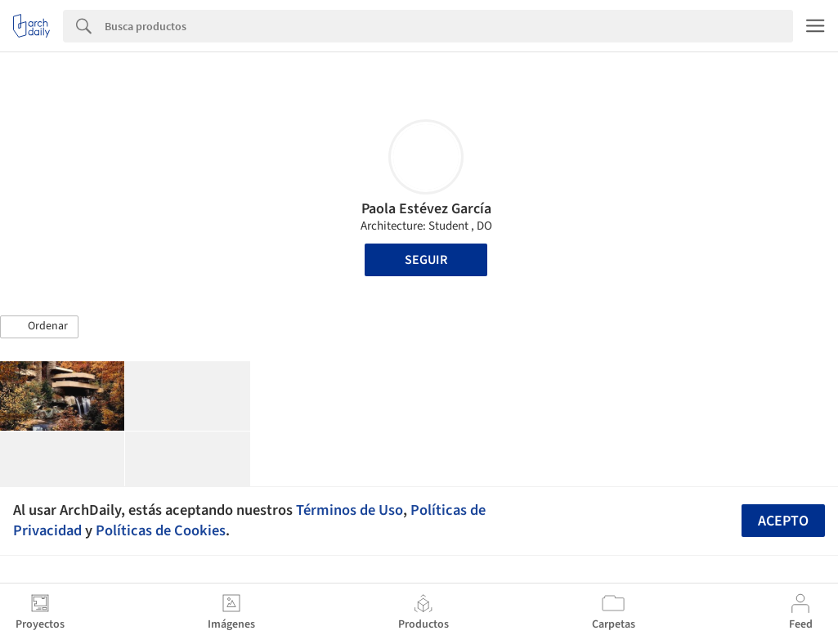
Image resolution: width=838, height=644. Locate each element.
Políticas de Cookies (161, 530)
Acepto (783, 521)
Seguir (426, 260)
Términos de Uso (350, 510)
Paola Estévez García (426, 209)
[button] (39, 327)
